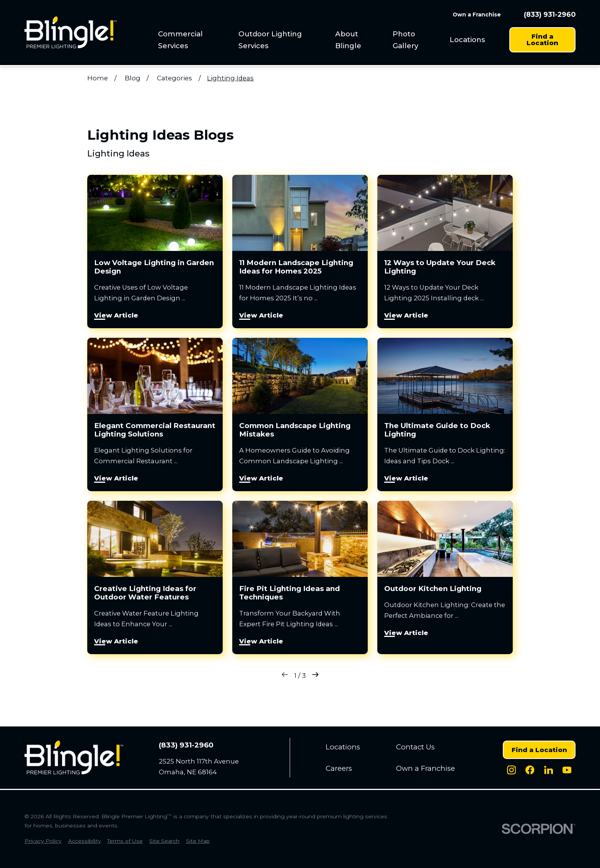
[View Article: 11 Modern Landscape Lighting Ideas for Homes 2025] (300, 252)
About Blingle (348, 40)
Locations (467, 40)
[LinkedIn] (549, 770)
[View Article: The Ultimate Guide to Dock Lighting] (445, 414)
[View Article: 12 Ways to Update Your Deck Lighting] (445, 252)
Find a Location (542, 40)
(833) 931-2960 (550, 15)
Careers (339, 768)
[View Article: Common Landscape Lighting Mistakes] (300, 414)
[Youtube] (567, 770)
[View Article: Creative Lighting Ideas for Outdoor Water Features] (155, 577)
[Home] (71, 32)
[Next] (315, 676)
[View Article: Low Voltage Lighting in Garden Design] (155, 252)
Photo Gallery (405, 40)
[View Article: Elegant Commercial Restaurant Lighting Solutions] (155, 414)
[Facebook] (530, 770)
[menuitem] (192, 40)
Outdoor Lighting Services (270, 40)
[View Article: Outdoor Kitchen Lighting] (445, 577)
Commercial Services (180, 40)
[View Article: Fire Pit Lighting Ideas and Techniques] (300, 577)
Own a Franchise (477, 15)
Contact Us (415, 747)
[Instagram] (511, 770)
